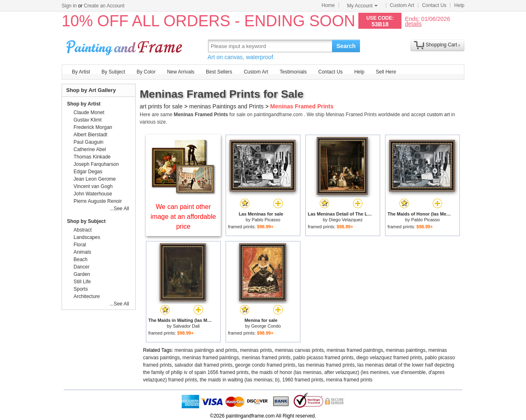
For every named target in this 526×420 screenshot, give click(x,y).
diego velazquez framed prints (389, 358)
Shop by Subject (86, 221)
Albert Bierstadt (90, 135)
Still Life (82, 282)
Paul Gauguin (89, 142)
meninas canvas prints (299, 350)
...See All (119, 209)
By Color (146, 72)
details (413, 24)
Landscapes (87, 237)
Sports (81, 289)
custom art (438, 115)
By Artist (81, 72)
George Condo (266, 326)
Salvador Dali (186, 326)
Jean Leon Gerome (95, 179)
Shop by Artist (84, 104)
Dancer (82, 267)
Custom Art (402, 5)
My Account (362, 6)
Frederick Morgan (93, 127)
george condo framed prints (265, 365)
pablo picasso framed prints (324, 358)
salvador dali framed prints (204, 365)
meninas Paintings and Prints (226, 106)
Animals (82, 252)
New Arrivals (181, 72)
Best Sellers (219, 72)
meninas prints (256, 350)
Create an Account (104, 6)
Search (346, 46)
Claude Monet (89, 112)
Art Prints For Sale (125, 46)
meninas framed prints (266, 358)
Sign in (69, 6)
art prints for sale (161, 106)
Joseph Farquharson (96, 164)
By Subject (113, 72)
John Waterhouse (93, 194)
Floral (80, 245)
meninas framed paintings (355, 350)
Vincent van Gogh (93, 186)
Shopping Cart (442, 45)
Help (459, 5)
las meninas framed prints (326, 365)
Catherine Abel (90, 149)
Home (328, 5)
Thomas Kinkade (92, 157)
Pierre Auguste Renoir (98, 201)
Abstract (83, 230)
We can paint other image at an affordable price (183, 217)
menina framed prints (350, 380)
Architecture (87, 296)
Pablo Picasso (266, 220)
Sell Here (386, 72)
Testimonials (293, 72)
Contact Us (434, 5)
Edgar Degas (88, 172)
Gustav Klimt (88, 120)
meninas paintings (406, 350)
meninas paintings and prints (206, 350)
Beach (81, 259)
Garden (82, 274)
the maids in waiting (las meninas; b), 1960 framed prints (262, 380)
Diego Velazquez (346, 220)
